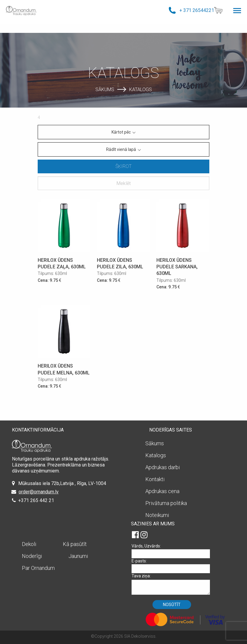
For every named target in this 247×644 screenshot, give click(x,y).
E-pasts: (173, 566)
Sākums (105, 89)
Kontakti (155, 479)
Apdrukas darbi (163, 467)
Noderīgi (32, 556)
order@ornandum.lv (39, 492)
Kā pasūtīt (75, 544)
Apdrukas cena (162, 491)
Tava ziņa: (173, 584)
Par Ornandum (38, 568)
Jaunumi (78, 556)
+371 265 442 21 (36, 500)
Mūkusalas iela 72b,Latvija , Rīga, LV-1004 (62, 483)
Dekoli (29, 544)
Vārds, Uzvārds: (173, 551)
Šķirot (123, 166)
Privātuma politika (166, 503)
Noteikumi (157, 515)
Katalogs (141, 89)
